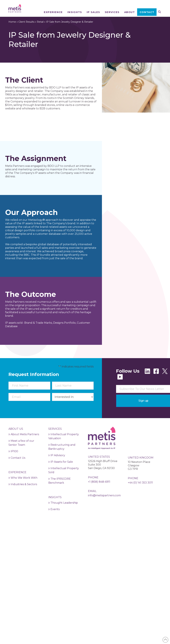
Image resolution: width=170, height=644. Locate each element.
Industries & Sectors (23, 494)
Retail (40, 32)
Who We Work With (23, 488)
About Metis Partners (24, 444)
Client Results (26, 32)
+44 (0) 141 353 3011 (140, 493)
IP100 (13, 461)
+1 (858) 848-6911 (99, 492)
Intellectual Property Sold (64, 480)
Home (12, 32)
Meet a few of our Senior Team (21, 453)
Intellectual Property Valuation (64, 446)
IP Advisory (57, 465)
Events (54, 519)
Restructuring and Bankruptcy (62, 457)
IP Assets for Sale (61, 472)
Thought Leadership (63, 513)
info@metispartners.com (104, 505)
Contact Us (17, 468)
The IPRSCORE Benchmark (60, 491)
